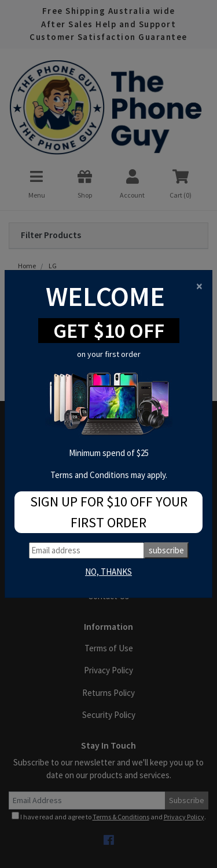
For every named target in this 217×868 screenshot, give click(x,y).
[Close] (199, 286)
